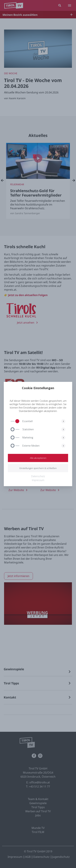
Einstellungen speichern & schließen (38, 468)
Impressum (38, 480)
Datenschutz (38, 476)
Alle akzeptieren (38, 458)
